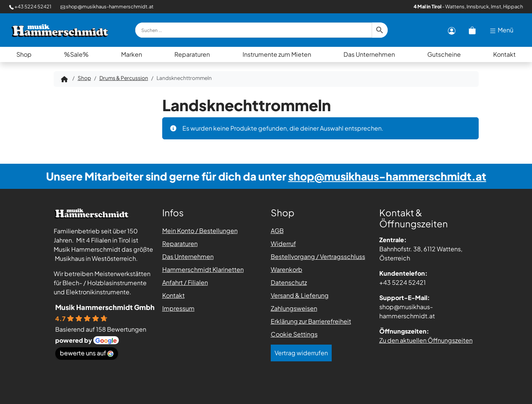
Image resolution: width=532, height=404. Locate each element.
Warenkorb (287, 269)
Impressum (178, 308)
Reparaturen (192, 54)
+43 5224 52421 (30, 6)
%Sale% (76, 54)
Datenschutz (289, 282)
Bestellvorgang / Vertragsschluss (318, 256)
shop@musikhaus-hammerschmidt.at (107, 6)
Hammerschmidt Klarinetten (203, 269)
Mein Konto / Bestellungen (200, 231)
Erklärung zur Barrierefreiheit (311, 321)
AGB (277, 231)
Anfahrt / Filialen (185, 282)
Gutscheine (444, 54)
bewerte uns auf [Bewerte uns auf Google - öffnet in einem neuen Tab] (87, 353)
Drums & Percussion (124, 78)
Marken (132, 54)
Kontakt (504, 54)
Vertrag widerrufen (301, 353)
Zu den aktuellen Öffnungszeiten (426, 340)
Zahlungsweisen (294, 308)
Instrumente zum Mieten (277, 54)
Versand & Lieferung (300, 295)
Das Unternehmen (369, 54)
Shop (24, 54)
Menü (501, 30)
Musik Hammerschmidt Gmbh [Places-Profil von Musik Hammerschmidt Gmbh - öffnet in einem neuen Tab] (105, 307)
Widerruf (283, 244)
